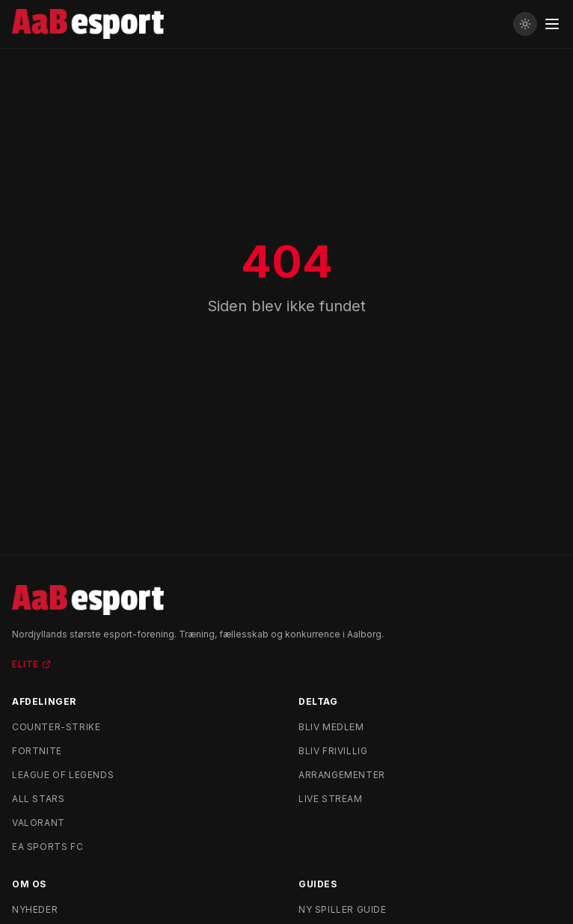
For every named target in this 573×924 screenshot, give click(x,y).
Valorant (39, 823)
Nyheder (35, 909)
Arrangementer (342, 775)
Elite (31, 664)
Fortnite (37, 751)
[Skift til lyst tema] (525, 24)
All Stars (38, 799)
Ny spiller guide (343, 909)
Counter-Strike (56, 727)
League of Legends (63, 775)
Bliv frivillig (333, 751)
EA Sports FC (48, 847)
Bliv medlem (331, 727)
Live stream (331, 799)
